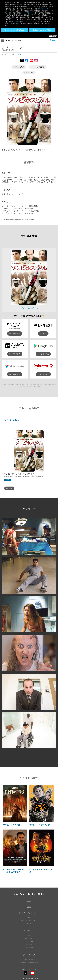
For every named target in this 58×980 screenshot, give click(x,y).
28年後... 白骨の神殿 (11, 825)
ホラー (19, 55)
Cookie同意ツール (28, 13)
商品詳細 (9, 488)
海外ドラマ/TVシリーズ (29, 921)
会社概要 (29, 935)
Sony (51, 37)
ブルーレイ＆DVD (38, 67)
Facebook (27, 62)
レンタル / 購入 (15, 333)
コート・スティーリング (39, 825)
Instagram (36, 62)
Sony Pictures (16, 21)
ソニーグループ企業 (31, 21)
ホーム (29, 902)
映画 (29, 907)
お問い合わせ (29, 948)
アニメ (29, 924)
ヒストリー (29, 942)
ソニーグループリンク (29, 960)
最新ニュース (29, 938)
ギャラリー (29, 72)
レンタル (43, 333)
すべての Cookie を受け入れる (14, 30)
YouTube (31, 62)
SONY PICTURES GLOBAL (29, 963)
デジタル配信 (19, 67)
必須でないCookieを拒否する (42, 30)
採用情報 (29, 945)
